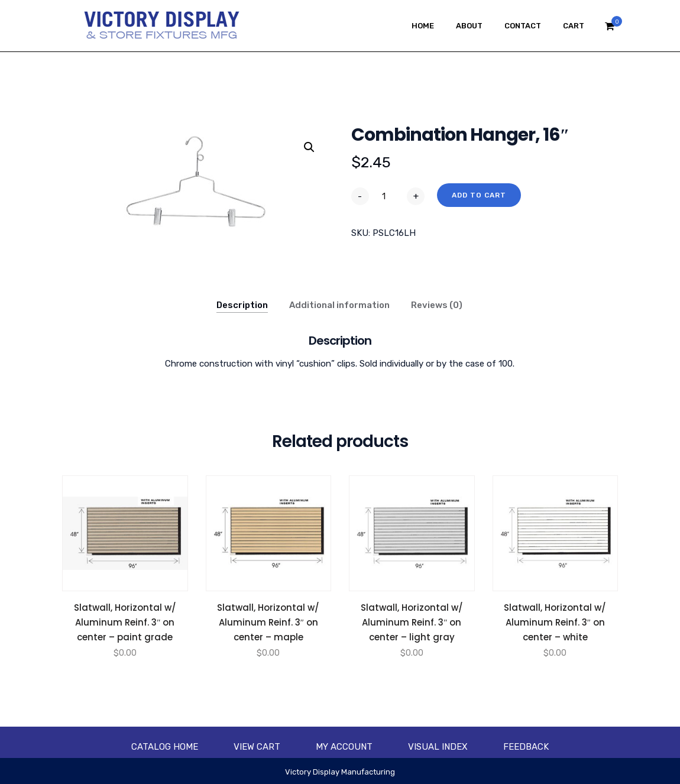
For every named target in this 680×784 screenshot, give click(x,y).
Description (242, 305)
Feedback (526, 747)
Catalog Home (165, 747)
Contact (523, 26)
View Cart (257, 747)
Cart (574, 26)
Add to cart (479, 195)
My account (344, 747)
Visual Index (438, 747)
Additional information (339, 305)
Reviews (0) (437, 305)
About (469, 26)
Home (423, 26)
